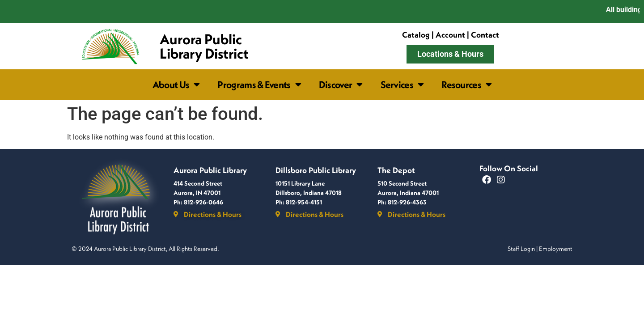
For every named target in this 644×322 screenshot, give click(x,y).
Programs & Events (259, 85)
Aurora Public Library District (204, 46)
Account (450, 35)
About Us (176, 85)
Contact (485, 35)
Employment (556, 249)
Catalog (416, 35)
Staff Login (521, 249)
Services (402, 85)
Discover (341, 85)
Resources (466, 85)
